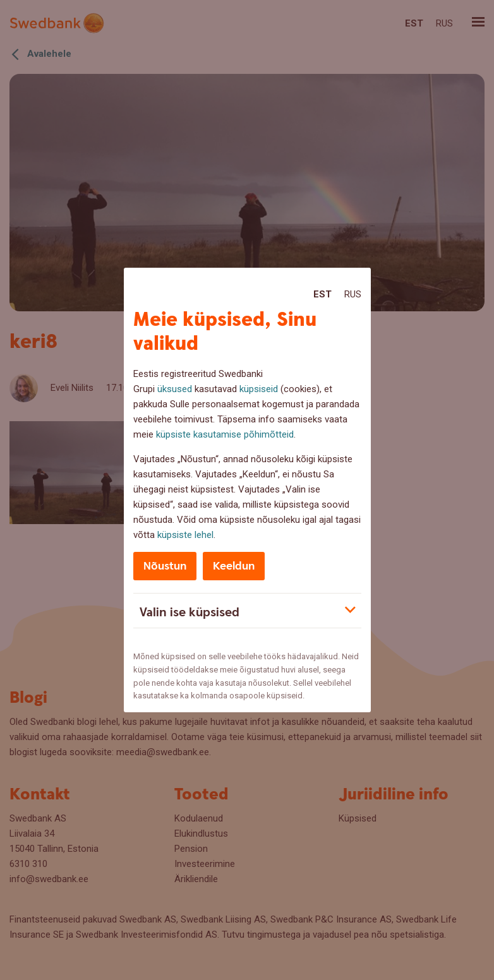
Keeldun (234, 566)
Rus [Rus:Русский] (353, 294)
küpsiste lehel (185, 535)
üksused (175, 389)
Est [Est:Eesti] (322, 294)
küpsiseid (259, 389)
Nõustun (165, 566)
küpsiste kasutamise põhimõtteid (225, 434)
